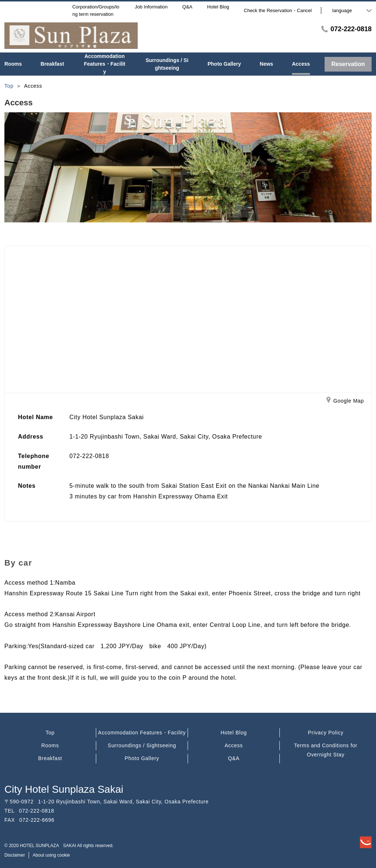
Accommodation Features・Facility (142, 733)
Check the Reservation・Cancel (278, 10)
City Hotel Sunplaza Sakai (64, 789)
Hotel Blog (234, 733)
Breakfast (50, 758)
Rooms (50, 745)
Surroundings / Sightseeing (142, 745)
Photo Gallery (142, 758)
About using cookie (51, 855)
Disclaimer (15, 855)
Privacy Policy (326, 733)
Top (50, 733)
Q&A (234, 758)
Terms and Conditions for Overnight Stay (326, 750)
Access (234, 745)
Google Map (345, 401)
